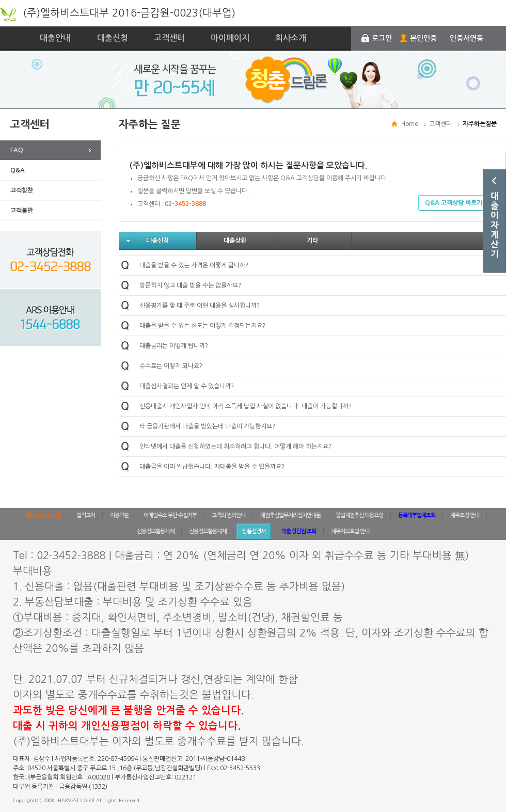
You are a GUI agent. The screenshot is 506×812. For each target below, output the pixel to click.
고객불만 (22, 211)
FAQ (17, 150)
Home (410, 124)
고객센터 (169, 38)
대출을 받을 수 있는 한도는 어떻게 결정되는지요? (202, 326)
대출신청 (113, 38)
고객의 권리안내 (228, 515)
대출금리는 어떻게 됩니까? (174, 346)
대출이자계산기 (494, 221)
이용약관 (119, 515)
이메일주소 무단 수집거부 (170, 515)
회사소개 (291, 38)
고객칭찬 (22, 190)
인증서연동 (467, 38)
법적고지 (86, 515)
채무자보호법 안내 (350, 531)
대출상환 (235, 241)
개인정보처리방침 (43, 515)
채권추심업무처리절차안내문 (290, 515)
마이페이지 (230, 38)
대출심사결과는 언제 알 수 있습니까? (187, 386)
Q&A (18, 170)
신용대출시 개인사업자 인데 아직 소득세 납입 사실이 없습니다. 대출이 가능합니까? (246, 406)
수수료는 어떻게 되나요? (171, 366)
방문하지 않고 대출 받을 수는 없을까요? (190, 285)
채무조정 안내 (465, 515)
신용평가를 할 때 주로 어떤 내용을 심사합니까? (200, 306)
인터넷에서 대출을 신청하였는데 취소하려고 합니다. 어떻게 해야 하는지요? (235, 447)
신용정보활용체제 (155, 531)
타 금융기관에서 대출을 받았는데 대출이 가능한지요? (207, 426)
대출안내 (55, 38)
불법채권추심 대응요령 (359, 515)
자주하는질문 (480, 124)
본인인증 (423, 38)
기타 (312, 241)
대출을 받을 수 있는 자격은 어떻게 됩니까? (194, 265)
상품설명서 (254, 531)
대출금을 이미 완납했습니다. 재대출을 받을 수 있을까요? (212, 467)
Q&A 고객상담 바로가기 (456, 203)
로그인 (382, 38)
